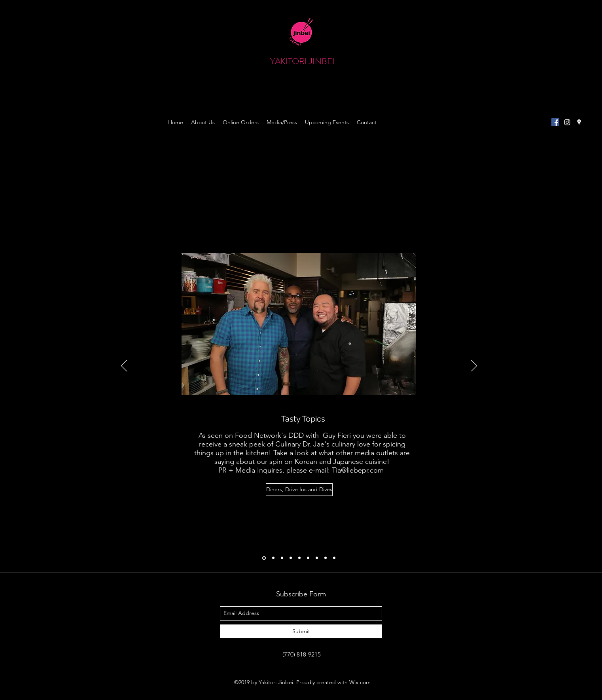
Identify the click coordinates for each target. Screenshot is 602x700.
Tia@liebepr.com (358, 470)
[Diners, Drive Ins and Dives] (299, 490)
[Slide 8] (326, 558)
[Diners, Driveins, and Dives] (264, 558)
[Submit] (301, 631)
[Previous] (124, 366)
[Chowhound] (282, 558)
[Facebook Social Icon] (555, 122)
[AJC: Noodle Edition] (273, 558)
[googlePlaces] (579, 122)
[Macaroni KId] (299, 558)
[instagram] (567, 122)
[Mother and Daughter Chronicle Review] (291, 558)
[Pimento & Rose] (308, 558)
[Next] (474, 366)
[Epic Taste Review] (317, 558)
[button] (488, 69)
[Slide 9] (334, 558)
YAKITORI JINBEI (302, 61)
